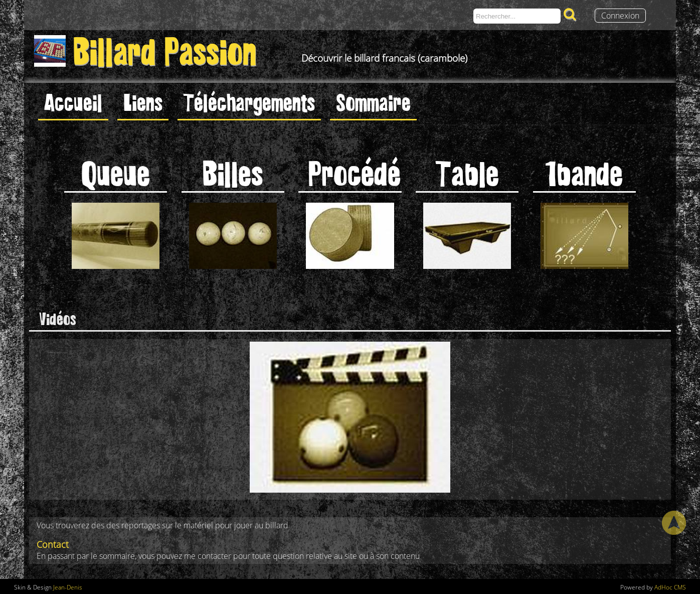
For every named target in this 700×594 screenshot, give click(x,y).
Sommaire (373, 101)
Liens (143, 101)
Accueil (73, 101)
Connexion (620, 16)
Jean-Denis (68, 587)
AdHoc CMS (670, 587)
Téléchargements (249, 101)
